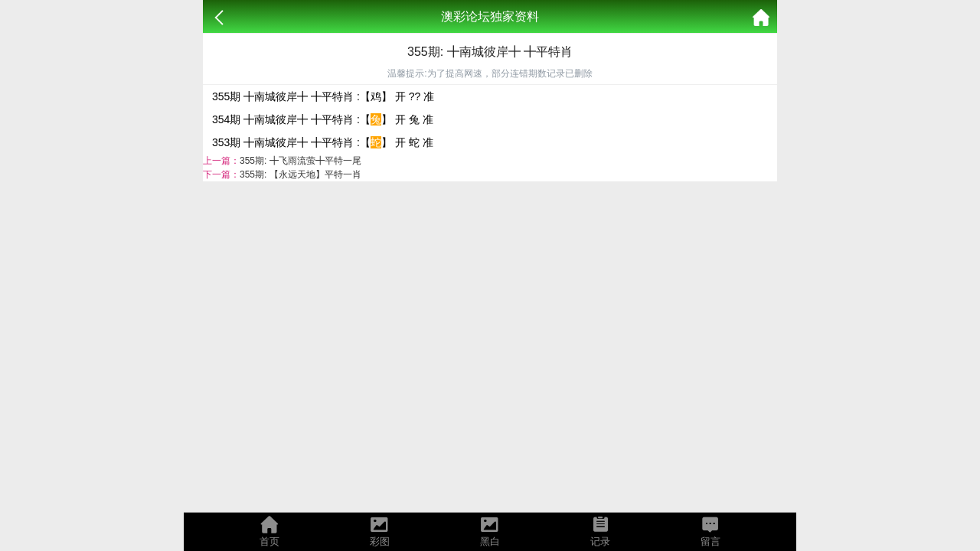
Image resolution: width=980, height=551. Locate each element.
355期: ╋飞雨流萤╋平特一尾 (301, 161)
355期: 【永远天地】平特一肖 (301, 174)
